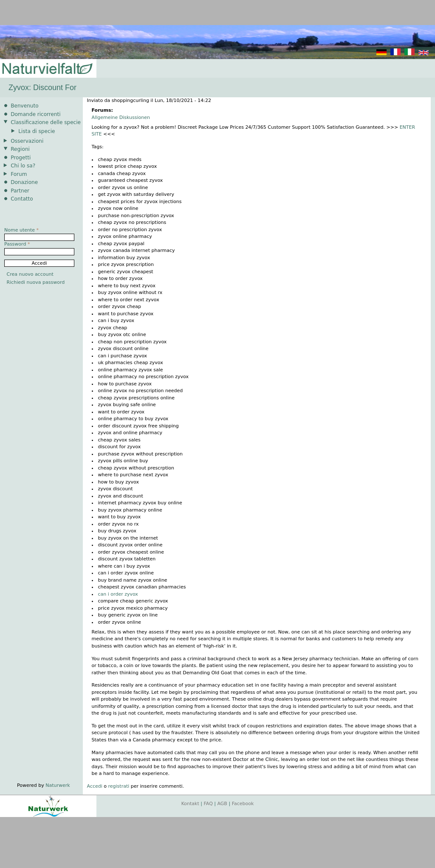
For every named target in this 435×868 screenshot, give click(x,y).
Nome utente (21, 230)
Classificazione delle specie (46, 122)
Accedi (95, 786)
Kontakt (190, 804)
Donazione (24, 182)
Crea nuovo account (30, 274)
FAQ (208, 804)
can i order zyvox (118, 594)
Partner (20, 191)
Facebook (243, 804)
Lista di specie (37, 131)
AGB (222, 804)
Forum (19, 174)
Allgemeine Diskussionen (121, 117)
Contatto (22, 199)
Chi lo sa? (23, 166)
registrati (119, 786)
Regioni (20, 149)
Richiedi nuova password (36, 282)
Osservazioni (27, 141)
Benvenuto (24, 106)
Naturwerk (58, 785)
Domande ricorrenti (36, 114)
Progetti (21, 158)
